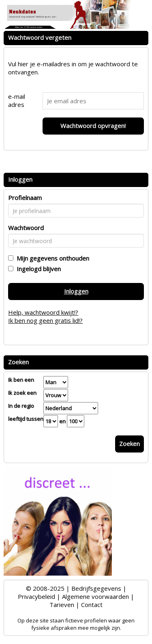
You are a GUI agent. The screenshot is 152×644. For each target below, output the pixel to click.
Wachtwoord (26, 228)
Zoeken (130, 444)
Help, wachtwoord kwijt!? (43, 312)
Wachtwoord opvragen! (93, 126)
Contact (92, 605)
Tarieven (62, 605)
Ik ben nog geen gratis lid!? (45, 320)
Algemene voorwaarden (95, 596)
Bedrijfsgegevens (96, 588)
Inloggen (76, 291)
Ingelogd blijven (37, 269)
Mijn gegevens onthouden (51, 258)
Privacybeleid (36, 596)
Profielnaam (25, 198)
